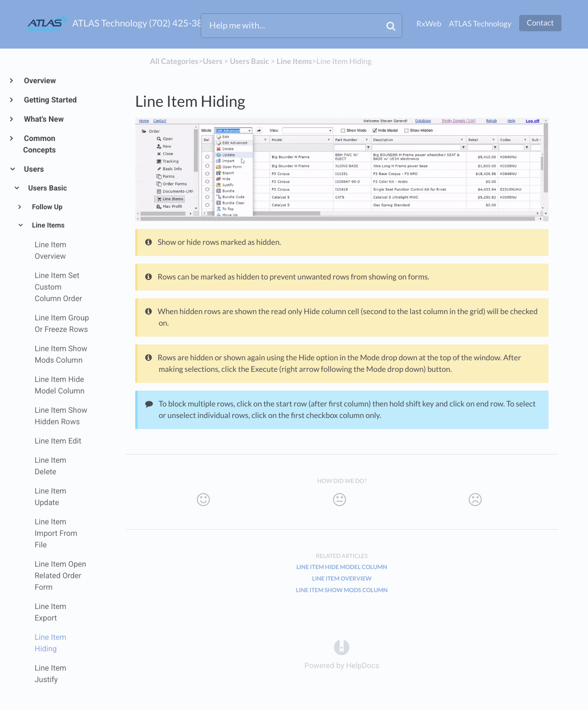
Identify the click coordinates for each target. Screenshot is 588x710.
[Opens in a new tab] (342, 647)
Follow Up (46, 207)
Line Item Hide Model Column (342, 567)
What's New (44, 119)
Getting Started (50, 100)
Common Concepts (39, 144)
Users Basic (47, 188)
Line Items (47, 225)
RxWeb (429, 24)
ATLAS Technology (480, 24)
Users (33, 169)
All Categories (174, 61)
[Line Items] (294, 61)
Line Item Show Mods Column (342, 590)
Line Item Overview (342, 578)
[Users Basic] (250, 61)
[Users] (212, 61)
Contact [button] (540, 23)
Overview (39, 81)
